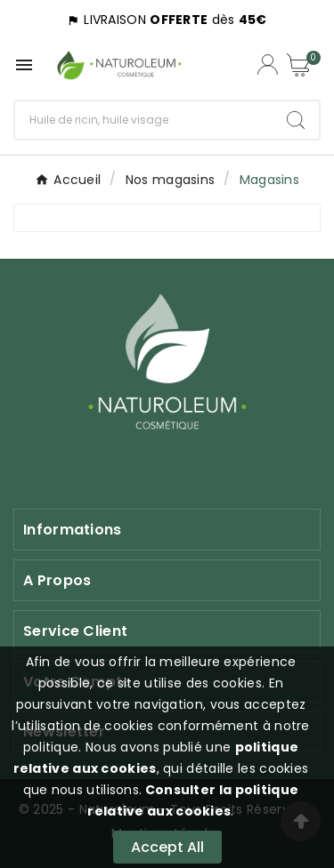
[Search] (296, 120)
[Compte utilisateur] (268, 64)
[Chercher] (144, 120)
